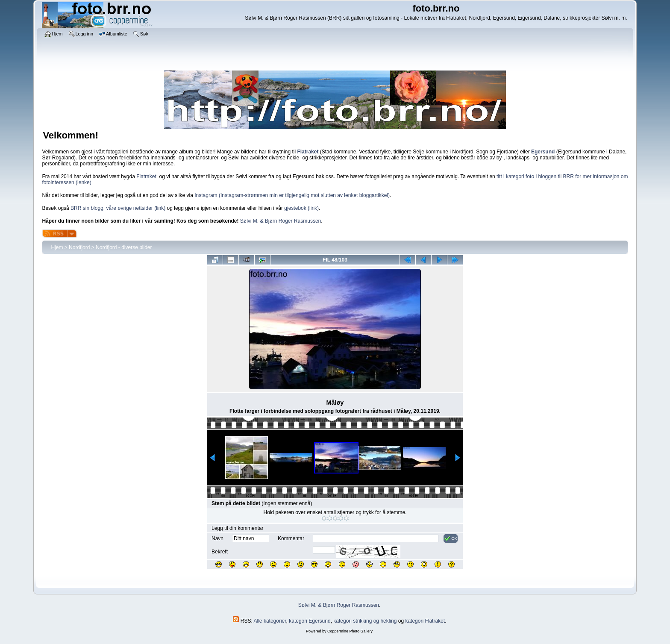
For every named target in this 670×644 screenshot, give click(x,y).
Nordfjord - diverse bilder (124, 247)
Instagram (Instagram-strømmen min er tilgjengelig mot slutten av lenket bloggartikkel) (292, 195)
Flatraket (146, 176)
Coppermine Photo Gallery (350, 631)
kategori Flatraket (425, 621)
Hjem (57, 247)
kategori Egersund (310, 621)
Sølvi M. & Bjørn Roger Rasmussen (281, 221)
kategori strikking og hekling (365, 621)
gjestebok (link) (301, 208)
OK (451, 538)
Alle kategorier (270, 621)
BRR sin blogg (87, 208)
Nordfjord (79, 247)
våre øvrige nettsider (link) (136, 208)
